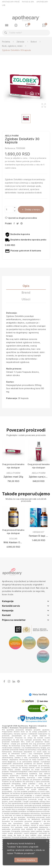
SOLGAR (13, 539)
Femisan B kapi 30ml (39, 536)
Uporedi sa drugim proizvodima (21, 218)
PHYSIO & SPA (28, 2)
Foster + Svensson (10, 728)
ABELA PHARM (13, 473)
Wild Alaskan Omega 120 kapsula (13, 542)
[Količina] (9, 209)
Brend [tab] (26, 293)
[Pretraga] (26, 33)
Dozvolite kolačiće (26, 860)
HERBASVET (39, 532)
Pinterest (22, 223)
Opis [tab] (26, 286)
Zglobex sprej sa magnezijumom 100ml (39, 477)
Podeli (14, 223)
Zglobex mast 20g (13, 477)
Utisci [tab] (26, 299)
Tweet (18, 223)
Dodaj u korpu (32, 209)
